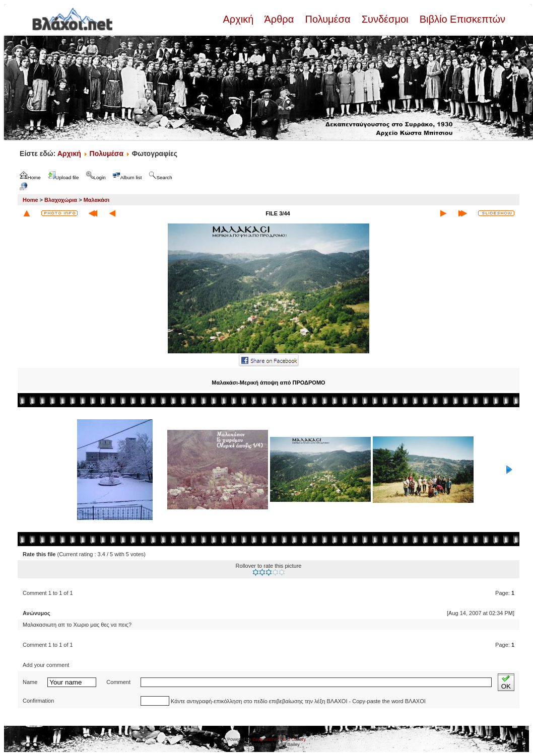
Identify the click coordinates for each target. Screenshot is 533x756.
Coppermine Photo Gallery (279, 739)
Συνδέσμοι (385, 19)
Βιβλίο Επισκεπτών (461, 19)
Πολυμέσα (328, 19)
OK (506, 682)
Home (30, 200)
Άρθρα (279, 19)
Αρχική (239, 19)
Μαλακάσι (97, 200)
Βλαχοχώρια (61, 200)
